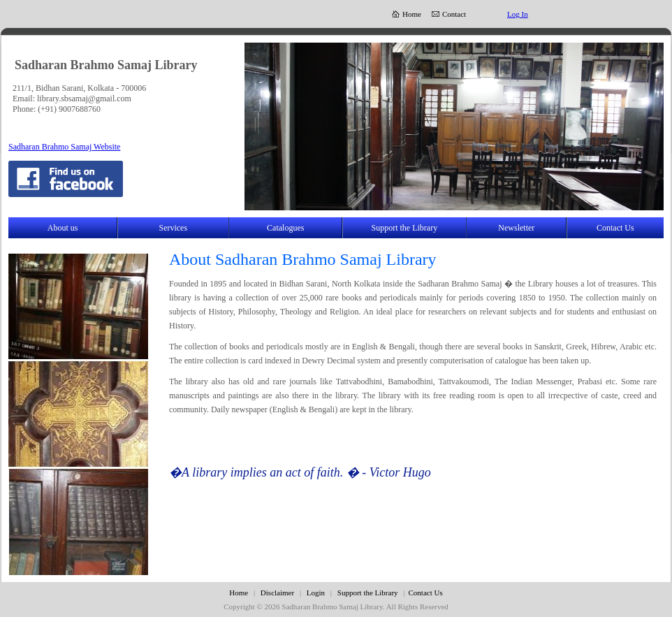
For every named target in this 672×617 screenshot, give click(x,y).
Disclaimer (278, 593)
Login (316, 593)
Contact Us (615, 228)
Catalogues (285, 228)
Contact (454, 14)
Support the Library (405, 228)
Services (173, 228)
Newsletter (516, 228)
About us (63, 228)
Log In (518, 14)
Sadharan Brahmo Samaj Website (64, 147)
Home (412, 14)
